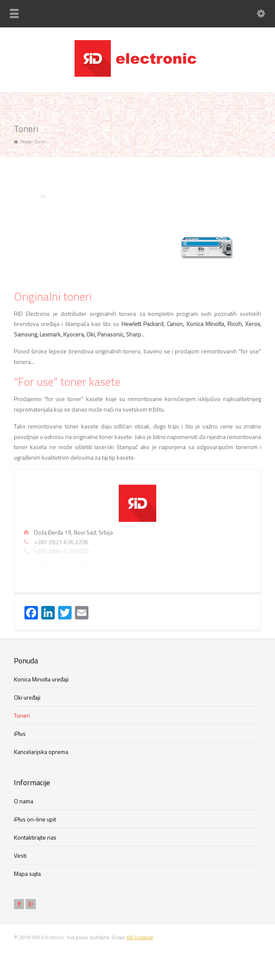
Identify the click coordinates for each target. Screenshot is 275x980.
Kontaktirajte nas (35, 837)
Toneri (22, 715)
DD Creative (140, 937)
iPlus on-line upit (35, 819)
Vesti (20, 855)
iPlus (20, 734)
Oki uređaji (27, 697)
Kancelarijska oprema (41, 752)
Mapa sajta (27, 874)
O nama (24, 801)
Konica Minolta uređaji (41, 679)
